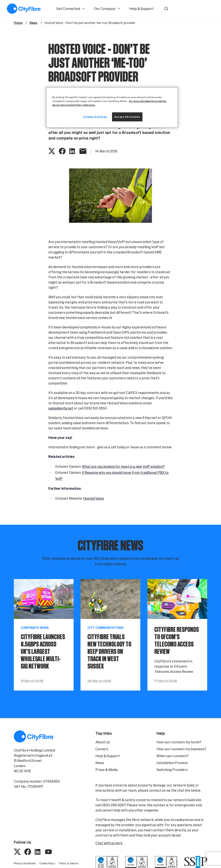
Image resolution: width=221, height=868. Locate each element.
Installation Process (172, 763)
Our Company (107, 9)
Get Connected (71, 9)
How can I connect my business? (181, 749)
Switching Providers (172, 770)
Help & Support (141, 9)
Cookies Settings (95, 117)
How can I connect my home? (179, 742)
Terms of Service (68, 863)
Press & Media (107, 770)
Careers (102, 749)
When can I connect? (173, 756)
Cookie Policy (47, 863)
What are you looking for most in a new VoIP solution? (123, 466)
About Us (103, 742)
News (100, 763)
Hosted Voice (93, 498)
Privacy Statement (25, 863)
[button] (166, 9)
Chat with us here (109, 843)
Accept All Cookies (127, 117)
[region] (112, 108)
